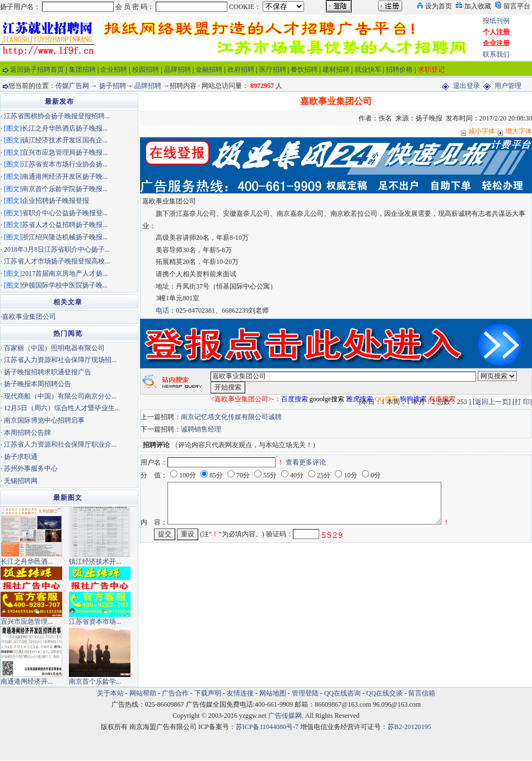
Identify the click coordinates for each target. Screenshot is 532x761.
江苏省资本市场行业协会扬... (65, 164)
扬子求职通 (21, 457)
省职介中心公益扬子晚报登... (65, 213)
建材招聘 (336, 69)
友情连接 (240, 693)
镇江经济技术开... (95, 562)
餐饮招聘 (304, 69)
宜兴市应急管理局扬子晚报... (65, 152)
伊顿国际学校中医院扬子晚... (65, 285)
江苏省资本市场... (95, 621)
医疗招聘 (273, 69)
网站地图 (273, 693)
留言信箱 (422, 693)
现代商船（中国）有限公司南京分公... (60, 396)
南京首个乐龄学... (95, 681)
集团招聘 (82, 69)
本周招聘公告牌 (27, 433)
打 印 (522, 402)
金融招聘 (209, 69)
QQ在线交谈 (384, 693)
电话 (162, 310)
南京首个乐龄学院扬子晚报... (65, 189)
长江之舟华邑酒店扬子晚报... (65, 128)
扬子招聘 (113, 86)
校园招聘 (146, 69)
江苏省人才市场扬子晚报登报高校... (57, 261)
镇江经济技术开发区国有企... (65, 140)
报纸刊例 (496, 21)
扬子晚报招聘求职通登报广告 (48, 372)
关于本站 (110, 693)
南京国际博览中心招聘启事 (44, 420)
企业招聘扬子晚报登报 (55, 201)
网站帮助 (143, 693)
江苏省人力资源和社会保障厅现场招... (60, 360)
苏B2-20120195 (409, 727)
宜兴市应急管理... (27, 621)
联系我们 (496, 54)
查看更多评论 (306, 462)
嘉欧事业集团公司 (29, 317)
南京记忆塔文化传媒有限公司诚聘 (231, 417)
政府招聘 (241, 69)
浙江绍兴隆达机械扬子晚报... (65, 237)
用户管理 (508, 86)
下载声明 (208, 693)
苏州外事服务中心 (31, 468)
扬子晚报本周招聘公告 (38, 384)
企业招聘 (114, 69)
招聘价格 (399, 69)
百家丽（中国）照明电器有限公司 (54, 348)
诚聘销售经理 (201, 429)
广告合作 (175, 693)
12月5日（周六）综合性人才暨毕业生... (62, 408)
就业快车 (368, 69)
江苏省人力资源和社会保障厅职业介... (60, 444)
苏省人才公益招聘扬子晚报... (65, 225)
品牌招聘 (178, 69)
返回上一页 (492, 402)
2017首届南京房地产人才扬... (65, 273)
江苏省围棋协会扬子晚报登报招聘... (57, 116)
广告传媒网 (285, 716)
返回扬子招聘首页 (37, 69)
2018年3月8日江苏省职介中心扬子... (57, 249)
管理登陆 (305, 693)
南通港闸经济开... (27, 681)
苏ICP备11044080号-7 (267, 727)
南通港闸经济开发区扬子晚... (65, 177)
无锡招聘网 (21, 481)
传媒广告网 (72, 86)
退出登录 (466, 86)
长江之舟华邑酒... (27, 562)
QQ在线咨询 (343, 693)
